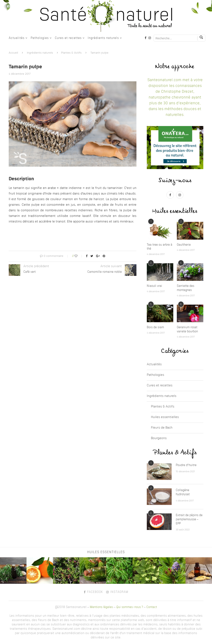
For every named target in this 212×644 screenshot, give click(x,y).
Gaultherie (184, 245)
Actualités (17, 38)
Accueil (13, 53)
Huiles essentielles (165, 417)
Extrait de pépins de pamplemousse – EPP (189, 519)
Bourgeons (159, 438)
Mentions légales (101, 607)
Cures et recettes (68, 38)
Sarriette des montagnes (185, 288)
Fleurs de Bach (162, 428)
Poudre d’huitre (186, 465)
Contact (152, 607)
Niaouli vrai (154, 286)
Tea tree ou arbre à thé (160, 247)
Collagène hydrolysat (183, 492)
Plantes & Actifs (71, 53)
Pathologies (40, 38)
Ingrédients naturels (103, 38)
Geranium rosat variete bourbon (187, 329)
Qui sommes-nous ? (130, 607)
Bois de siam (155, 327)
